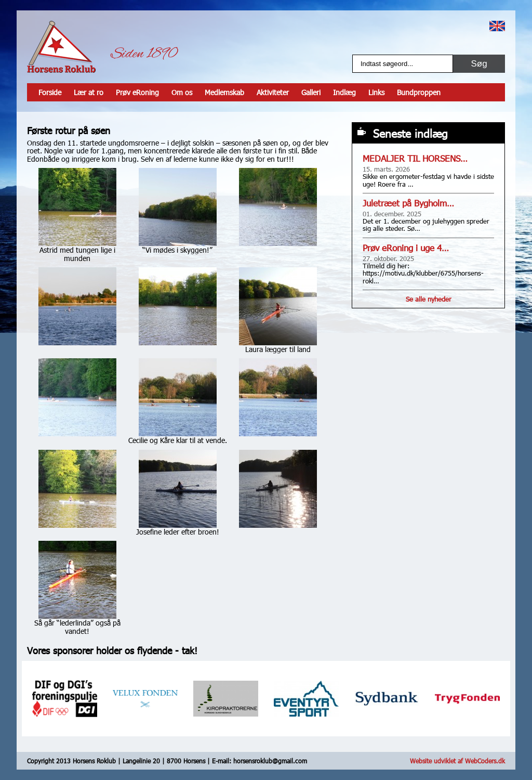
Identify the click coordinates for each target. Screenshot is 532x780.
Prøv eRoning (137, 92)
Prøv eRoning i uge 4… (406, 248)
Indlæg (344, 92)
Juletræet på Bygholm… (408, 203)
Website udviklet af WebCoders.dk (457, 761)
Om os (182, 92)
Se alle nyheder (429, 299)
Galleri (311, 92)
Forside (50, 92)
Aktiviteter (273, 92)
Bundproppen (419, 92)
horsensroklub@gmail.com (270, 761)
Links (376, 92)
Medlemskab (224, 92)
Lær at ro (89, 92)
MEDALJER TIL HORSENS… (415, 158)
